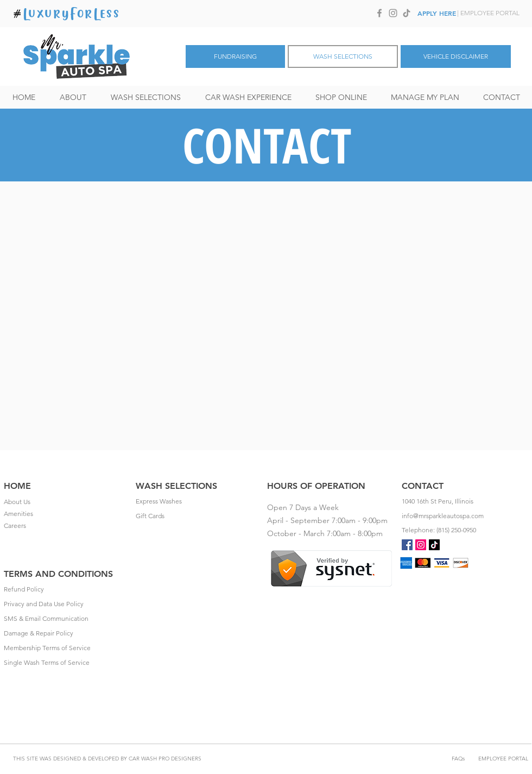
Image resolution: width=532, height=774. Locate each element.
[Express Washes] (199, 501)
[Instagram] (393, 13)
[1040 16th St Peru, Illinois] (465, 501)
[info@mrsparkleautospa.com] (465, 516)
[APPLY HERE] (437, 13)
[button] (145, 97)
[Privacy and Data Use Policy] (67, 604)
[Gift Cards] (199, 516)
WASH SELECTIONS (176, 486)
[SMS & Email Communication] (67, 619)
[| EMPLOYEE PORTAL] (488, 13)
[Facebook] (379, 13)
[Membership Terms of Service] (67, 648)
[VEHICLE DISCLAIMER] (456, 56)
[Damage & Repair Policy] (67, 633)
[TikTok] (407, 13)
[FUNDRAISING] (235, 56)
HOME (17, 486)
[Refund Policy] (67, 589)
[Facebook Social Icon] (407, 545)
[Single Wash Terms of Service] (67, 663)
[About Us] (67, 502)
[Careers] (67, 526)
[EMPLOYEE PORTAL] (503, 759)
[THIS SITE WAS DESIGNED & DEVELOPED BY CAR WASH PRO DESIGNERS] (107, 759)
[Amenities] (67, 514)
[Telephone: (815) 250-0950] (465, 530)
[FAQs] (458, 759)
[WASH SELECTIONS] (343, 56)
